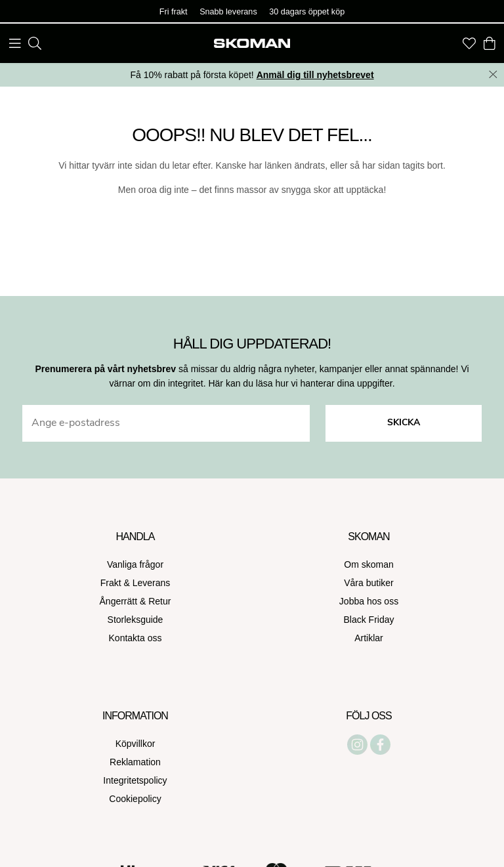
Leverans (152, 583)
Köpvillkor (136, 744)
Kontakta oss (136, 638)
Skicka (404, 423)
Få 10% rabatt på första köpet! (252, 75)
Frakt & (116, 583)
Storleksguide (136, 620)
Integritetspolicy (135, 780)
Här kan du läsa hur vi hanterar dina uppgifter (300, 383)
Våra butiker (368, 583)
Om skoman (368, 564)
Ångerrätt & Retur (136, 601)
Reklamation (135, 762)
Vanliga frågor (135, 564)
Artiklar (369, 638)
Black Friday (368, 620)
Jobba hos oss (369, 601)
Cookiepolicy (135, 799)
